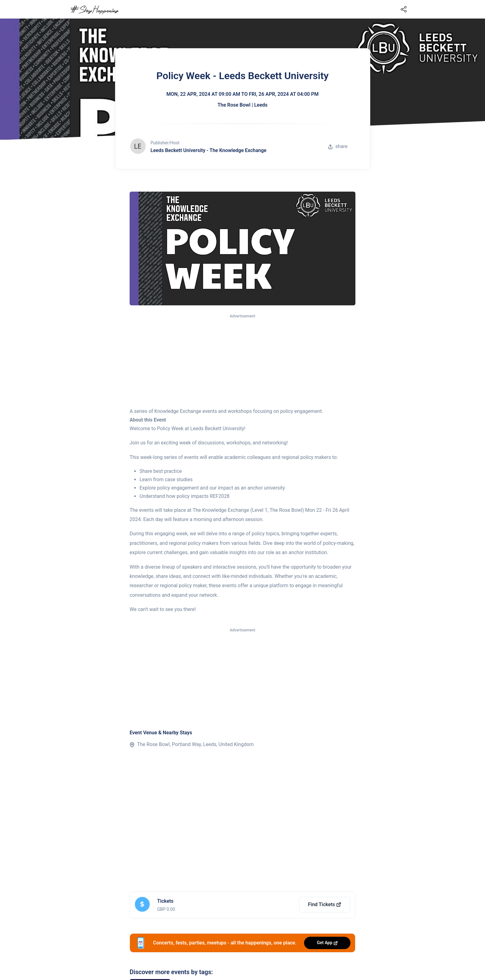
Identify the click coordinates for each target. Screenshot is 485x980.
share (338, 146)
